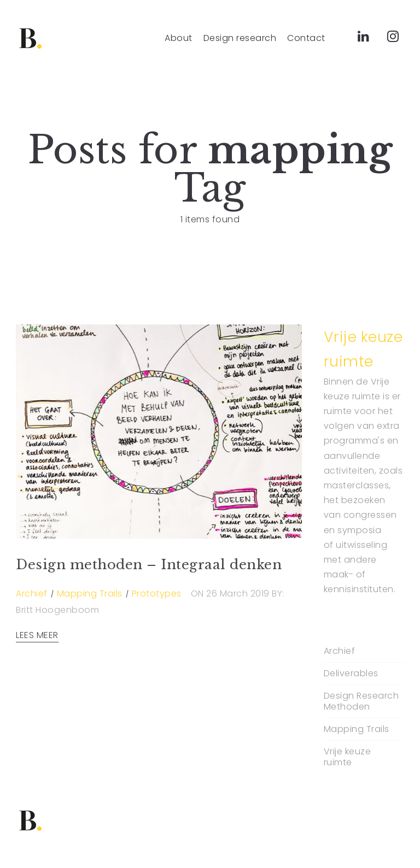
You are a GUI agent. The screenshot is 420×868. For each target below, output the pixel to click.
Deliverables (351, 674)
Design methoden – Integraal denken (149, 565)
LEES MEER (37, 635)
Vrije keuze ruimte (348, 757)
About (179, 38)
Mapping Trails (90, 594)
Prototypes (157, 594)
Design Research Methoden (361, 701)
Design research (240, 38)
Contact (306, 38)
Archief (32, 594)
